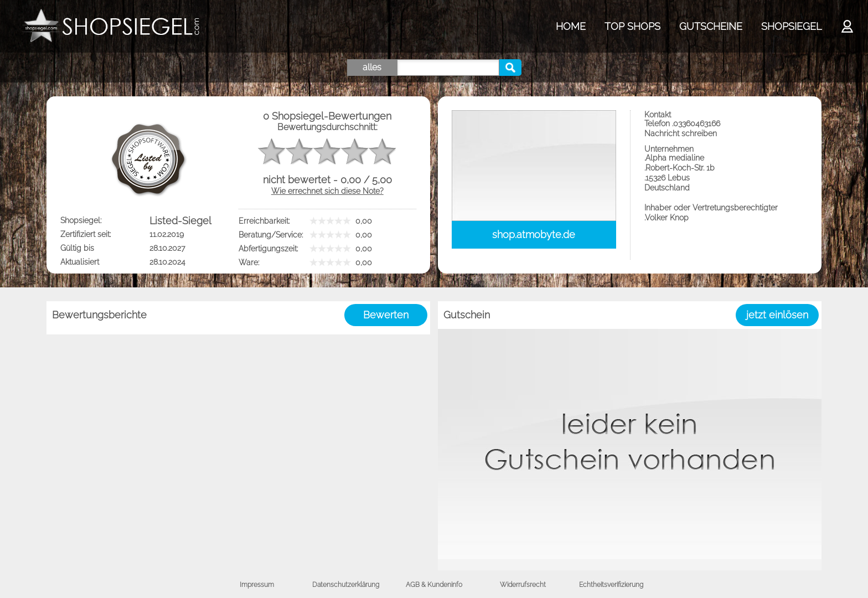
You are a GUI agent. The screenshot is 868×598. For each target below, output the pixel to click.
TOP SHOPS (632, 26)
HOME (571, 26)
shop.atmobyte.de (534, 234)
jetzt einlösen (777, 315)
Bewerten (386, 315)
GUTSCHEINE (711, 26)
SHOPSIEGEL (791, 26)
